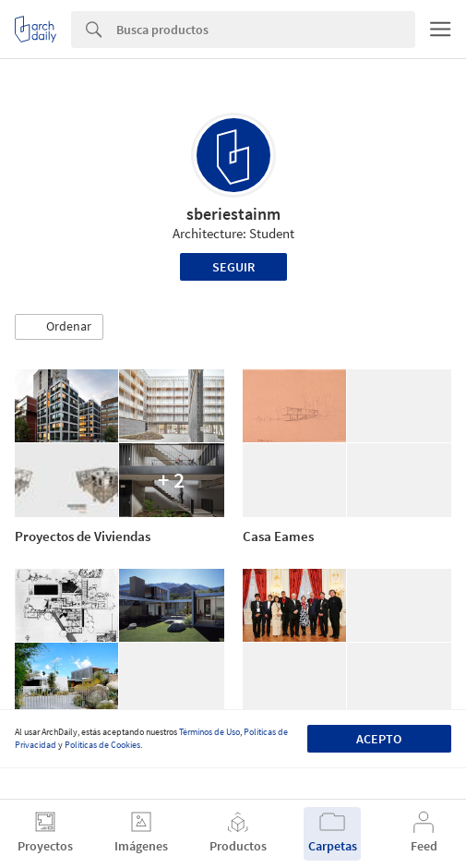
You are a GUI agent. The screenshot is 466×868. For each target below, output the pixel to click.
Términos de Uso (209, 732)
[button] (59, 327)
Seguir (233, 267)
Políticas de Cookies (102, 745)
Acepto (379, 739)
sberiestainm (233, 214)
